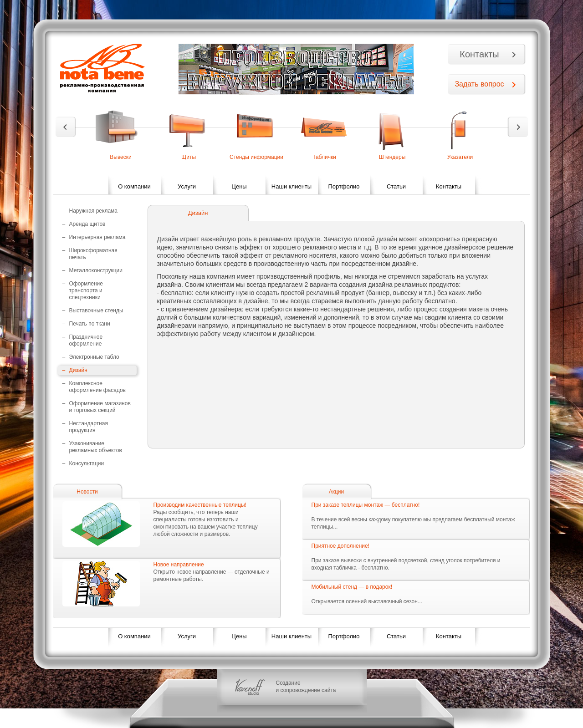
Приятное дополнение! (341, 546)
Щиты (189, 157)
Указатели (460, 157)
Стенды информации (256, 157)
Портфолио (344, 186)
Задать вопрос (479, 84)
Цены (239, 186)
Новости (87, 492)
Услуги (187, 186)
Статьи (396, 186)
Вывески (121, 157)
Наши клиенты (291, 186)
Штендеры (392, 157)
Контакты (479, 54)
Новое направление (179, 565)
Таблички (324, 157)
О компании (134, 186)
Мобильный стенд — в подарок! (352, 587)
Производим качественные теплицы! (200, 505)
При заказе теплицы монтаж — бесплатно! (366, 505)
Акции (337, 492)
